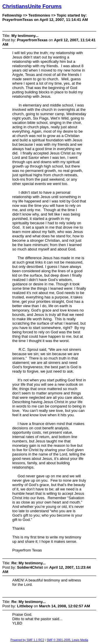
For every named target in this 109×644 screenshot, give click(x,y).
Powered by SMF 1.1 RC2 (27, 640)
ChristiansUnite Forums (32, 6)
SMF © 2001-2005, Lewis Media (67, 640)
